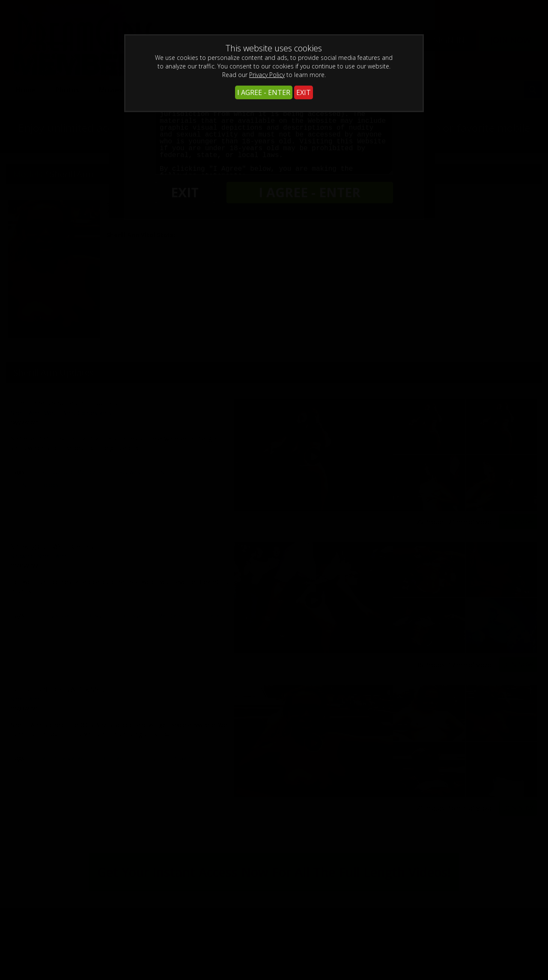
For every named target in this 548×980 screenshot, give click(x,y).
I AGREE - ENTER (264, 92)
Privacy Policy (267, 75)
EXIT (304, 92)
